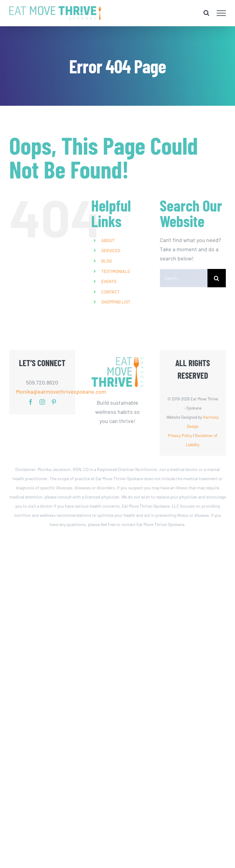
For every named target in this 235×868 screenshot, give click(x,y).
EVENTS (109, 281)
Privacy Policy (180, 436)
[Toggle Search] (206, 13)
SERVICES (111, 250)
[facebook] (31, 402)
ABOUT (108, 240)
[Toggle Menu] (221, 13)
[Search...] (184, 278)
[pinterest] (54, 402)
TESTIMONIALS (116, 271)
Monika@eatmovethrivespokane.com (42, 392)
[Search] (217, 278)
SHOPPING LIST (116, 302)
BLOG (107, 261)
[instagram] (42, 402)
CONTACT (110, 292)
